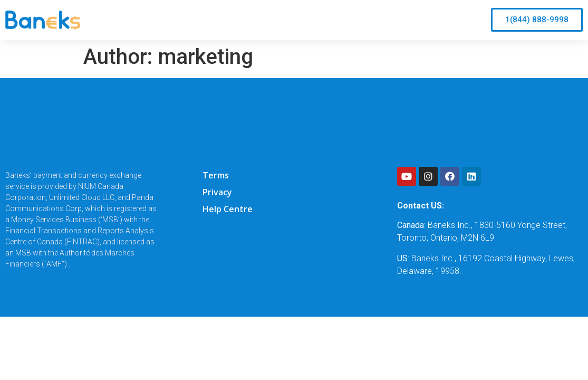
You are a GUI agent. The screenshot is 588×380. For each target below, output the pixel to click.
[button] (537, 20)
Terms (216, 175)
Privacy (217, 192)
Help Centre (228, 209)
